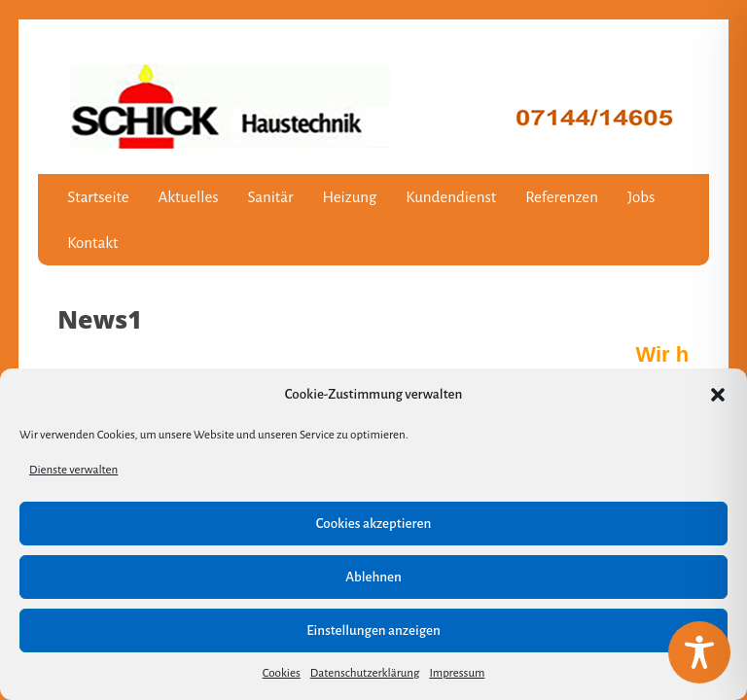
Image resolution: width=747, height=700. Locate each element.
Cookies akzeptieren (373, 524)
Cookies (282, 673)
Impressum (457, 673)
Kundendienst (451, 197)
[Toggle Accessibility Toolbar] (699, 652)
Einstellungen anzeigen (373, 630)
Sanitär (271, 197)
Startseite (98, 197)
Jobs (641, 197)
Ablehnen (373, 577)
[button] (718, 395)
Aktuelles (189, 197)
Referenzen (562, 197)
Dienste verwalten (73, 470)
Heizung (349, 197)
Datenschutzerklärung (365, 673)
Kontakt (92, 243)
